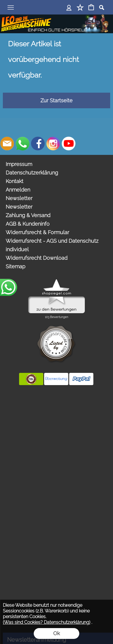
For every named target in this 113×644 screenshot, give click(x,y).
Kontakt (15, 181)
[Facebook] (38, 144)
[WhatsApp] (22, 144)
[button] (10, 7)
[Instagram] (53, 144)
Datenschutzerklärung (32, 173)
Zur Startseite (56, 100)
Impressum (19, 164)
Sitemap (16, 266)
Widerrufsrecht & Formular (37, 232)
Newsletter (19, 198)
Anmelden (18, 190)
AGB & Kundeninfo (28, 224)
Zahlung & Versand (28, 215)
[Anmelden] (69, 8)
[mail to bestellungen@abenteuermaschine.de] (7, 144)
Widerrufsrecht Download (37, 258)
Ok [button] (56, 633)
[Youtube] (69, 144)
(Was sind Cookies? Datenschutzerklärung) (47, 622)
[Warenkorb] (91, 8)
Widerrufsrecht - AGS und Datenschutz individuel (52, 245)
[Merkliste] (80, 8)
